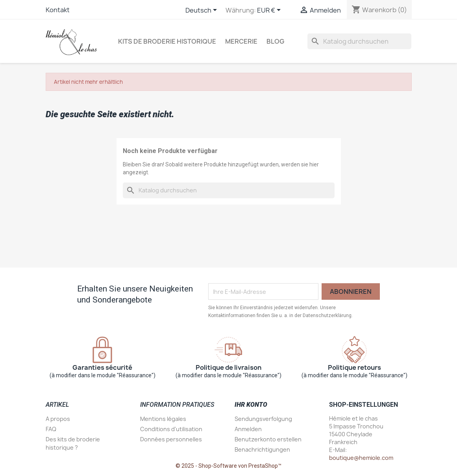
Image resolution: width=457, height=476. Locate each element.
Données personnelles (171, 439)
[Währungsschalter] (270, 11)
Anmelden (248, 429)
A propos (58, 419)
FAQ (51, 429)
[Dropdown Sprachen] (203, 11)
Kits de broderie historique (167, 41)
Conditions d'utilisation (171, 429)
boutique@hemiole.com (361, 458)
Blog (275, 41)
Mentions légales (163, 419)
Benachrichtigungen (262, 449)
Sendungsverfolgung (263, 419)
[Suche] (359, 41)
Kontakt (58, 10)
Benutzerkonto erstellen (268, 439)
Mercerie (241, 41)
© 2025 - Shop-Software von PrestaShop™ (228, 466)
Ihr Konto (251, 405)
